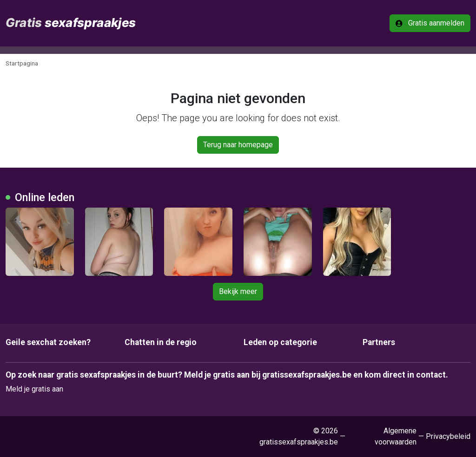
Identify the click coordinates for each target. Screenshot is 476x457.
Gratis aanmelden (430, 23)
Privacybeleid (448, 436)
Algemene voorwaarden (396, 436)
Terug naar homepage (238, 145)
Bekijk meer (238, 291)
